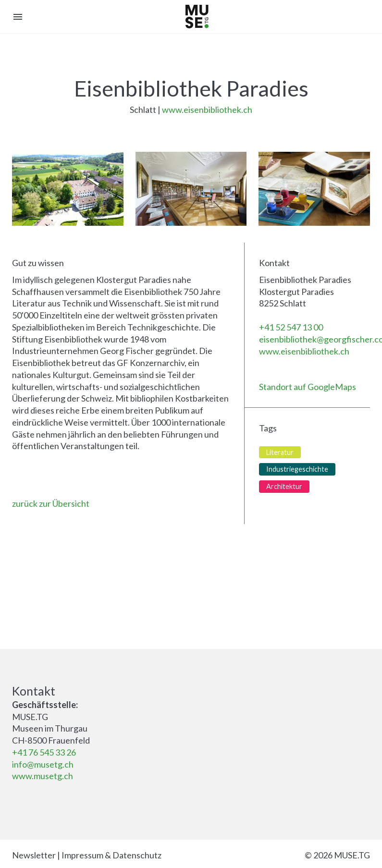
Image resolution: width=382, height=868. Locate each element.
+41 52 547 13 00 (291, 327)
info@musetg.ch (43, 764)
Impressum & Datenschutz (111, 855)
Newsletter (34, 855)
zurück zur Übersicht (51, 503)
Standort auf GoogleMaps (308, 387)
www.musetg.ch (43, 776)
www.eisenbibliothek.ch (207, 110)
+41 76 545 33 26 (44, 752)
